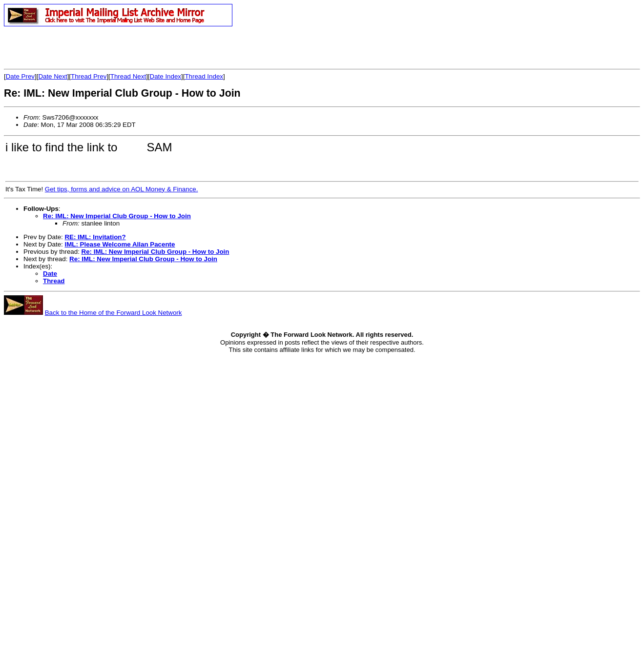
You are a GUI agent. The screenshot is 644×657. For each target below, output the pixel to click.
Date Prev (20, 76)
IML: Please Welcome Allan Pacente (120, 244)
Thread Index (204, 76)
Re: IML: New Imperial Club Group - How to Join (117, 216)
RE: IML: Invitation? (95, 237)
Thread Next (128, 76)
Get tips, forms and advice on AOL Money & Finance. (122, 189)
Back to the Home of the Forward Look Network (114, 313)
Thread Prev (89, 76)
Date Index (166, 76)
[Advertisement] (118, 47)
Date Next (52, 76)
